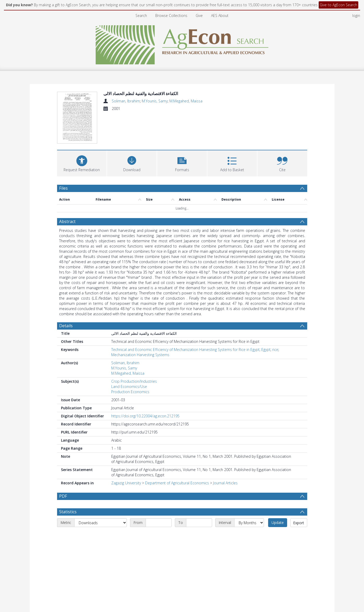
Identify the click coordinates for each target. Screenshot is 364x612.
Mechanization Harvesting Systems (140, 355)
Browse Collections (171, 16)
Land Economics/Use (129, 387)
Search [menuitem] (141, 16)
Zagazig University (126, 483)
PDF (63, 496)
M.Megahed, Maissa (186, 101)
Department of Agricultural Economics (177, 483)
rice (275, 350)
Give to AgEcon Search (338, 5)
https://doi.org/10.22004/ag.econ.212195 (145, 416)
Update (278, 523)
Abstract (67, 221)
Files (63, 188)
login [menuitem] (356, 16)
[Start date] (159, 523)
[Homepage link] (182, 43)
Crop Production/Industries (134, 381)
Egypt (266, 350)
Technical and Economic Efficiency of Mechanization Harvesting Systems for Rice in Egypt (185, 350)
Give (199, 16)
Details (66, 326)
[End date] (199, 523)
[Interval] (249, 523)
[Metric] (101, 523)
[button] (182, 163)
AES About (220, 16)
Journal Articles (225, 483)
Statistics (68, 512)
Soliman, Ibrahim (126, 101)
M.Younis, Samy (155, 101)
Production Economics (130, 392)
